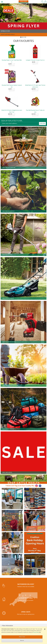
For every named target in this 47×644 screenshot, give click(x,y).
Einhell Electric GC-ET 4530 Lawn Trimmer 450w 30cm (35, 86)
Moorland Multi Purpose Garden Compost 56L (12, 86)
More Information (8, 626)
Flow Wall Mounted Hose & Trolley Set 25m (35, 111)
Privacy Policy (36, 632)
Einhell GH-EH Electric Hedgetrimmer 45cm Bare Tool (12, 111)
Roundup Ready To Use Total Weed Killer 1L (12, 61)
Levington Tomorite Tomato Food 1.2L (35, 60)
